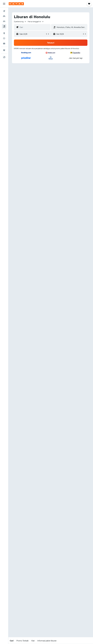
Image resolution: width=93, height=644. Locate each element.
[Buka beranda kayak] (16, 4)
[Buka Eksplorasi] (4, 33)
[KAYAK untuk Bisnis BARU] (4, 43)
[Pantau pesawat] (4, 38)
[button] (4, 4)
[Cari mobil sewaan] (4, 21)
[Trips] (4, 50)
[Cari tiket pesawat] (4, 11)
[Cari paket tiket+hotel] (4, 26)
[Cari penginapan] (4, 16)
